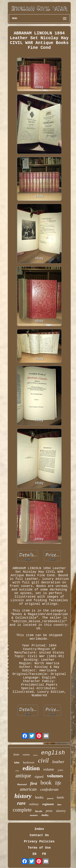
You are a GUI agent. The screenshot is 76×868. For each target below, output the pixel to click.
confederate (49, 789)
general (50, 798)
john (60, 770)
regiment (48, 804)
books (39, 797)
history (23, 796)
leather (58, 762)
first (33, 783)
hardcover (29, 762)
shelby (45, 815)
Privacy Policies (39, 841)
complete (22, 810)
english (53, 753)
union (35, 755)
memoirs (34, 815)
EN (35, 854)
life (58, 783)
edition (31, 768)
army (17, 771)
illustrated (22, 784)
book (46, 783)
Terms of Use (39, 848)
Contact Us (39, 835)
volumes (55, 776)
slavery (61, 811)
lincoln (39, 811)
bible (17, 763)
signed (39, 777)
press (49, 811)
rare (21, 803)
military (34, 804)
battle (60, 797)
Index (39, 829)
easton (26, 755)
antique (23, 775)
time (59, 804)
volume (49, 769)
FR (44, 854)
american (28, 789)
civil (43, 761)
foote (16, 754)
